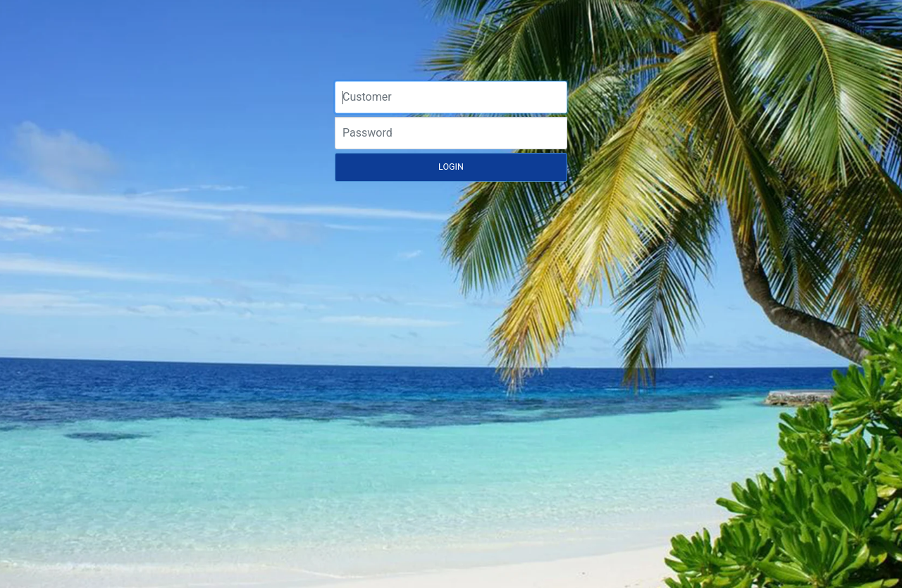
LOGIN (451, 167)
